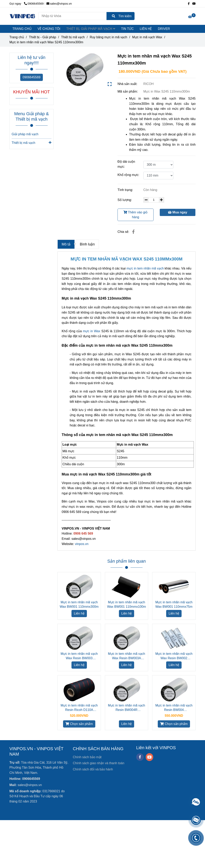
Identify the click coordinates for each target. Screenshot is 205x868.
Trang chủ (17, 37)
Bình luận (87, 244)
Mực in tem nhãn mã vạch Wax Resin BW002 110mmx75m (174, 656)
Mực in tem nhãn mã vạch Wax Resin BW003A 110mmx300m (126, 656)
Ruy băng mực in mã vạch (108, 37)
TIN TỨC (127, 29)
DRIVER (164, 29)
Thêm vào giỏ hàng (136, 215)
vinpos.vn (82, 544)
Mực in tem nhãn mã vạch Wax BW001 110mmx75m (174, 604)
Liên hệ (79, 613)
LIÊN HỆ (146, 29)
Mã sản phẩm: (128, 91)
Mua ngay (178, 212)
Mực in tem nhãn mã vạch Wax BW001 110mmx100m (127, 604)
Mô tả (66, 244)
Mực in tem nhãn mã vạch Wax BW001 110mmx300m (79, 604)
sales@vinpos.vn (59, 4)
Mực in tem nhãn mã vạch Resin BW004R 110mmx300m (126, 708)
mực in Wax (92, 331)
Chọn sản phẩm (79, 724)
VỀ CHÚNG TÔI (49, 29)
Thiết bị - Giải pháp (42, 37)
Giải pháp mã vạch (25, 134)
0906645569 (32, 77)
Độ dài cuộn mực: (126, 164)
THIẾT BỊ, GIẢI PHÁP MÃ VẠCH (91, 29)
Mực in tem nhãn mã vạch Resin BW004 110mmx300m (174, 708)
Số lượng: (125, 200)
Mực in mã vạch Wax (147, 37)
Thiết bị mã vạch (32, 142)
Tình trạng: (126, 190)
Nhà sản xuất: (128, 84)
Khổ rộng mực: (128, 175)
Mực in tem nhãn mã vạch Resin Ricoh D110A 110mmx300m (79, 708)
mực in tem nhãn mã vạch (145, 268)
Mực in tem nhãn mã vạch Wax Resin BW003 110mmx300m (79, 656)
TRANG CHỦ (22, 29)
